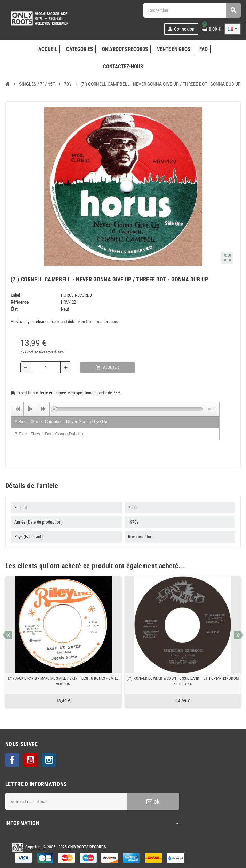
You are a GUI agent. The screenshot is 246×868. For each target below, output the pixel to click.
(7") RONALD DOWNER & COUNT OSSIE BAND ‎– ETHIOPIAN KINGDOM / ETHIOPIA (183, 681)
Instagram (49, 760)
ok (153, 801)
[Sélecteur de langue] (232, 29)
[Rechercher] (192, 10)
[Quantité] (46, 367)
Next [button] (238, 635)
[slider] (129, 409)
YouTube (31, 760)
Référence (20, 302)
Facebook (12, 760)
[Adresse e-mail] (66, 801)
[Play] (30, 409)
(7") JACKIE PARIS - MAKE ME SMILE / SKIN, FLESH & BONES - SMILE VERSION (63, 681)
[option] (63, 642)
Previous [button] (8, 635)
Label (15, 295)
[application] (115, 409)
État (14, 309)
